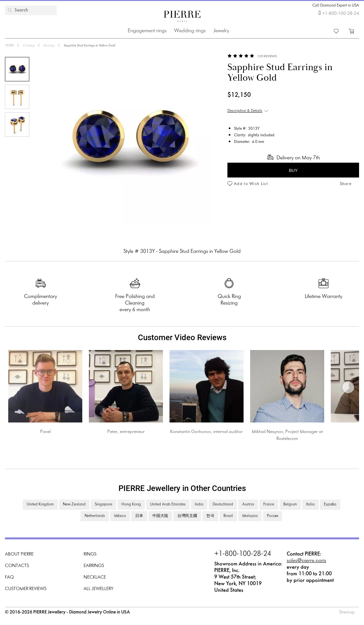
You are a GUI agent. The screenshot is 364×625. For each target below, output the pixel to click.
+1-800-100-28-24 (341, 14)
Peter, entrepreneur (126, 432)
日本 (139, 516)
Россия (273, 516)
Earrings (94, 566)
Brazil (228, 516)
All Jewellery (98, 589)
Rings (90, 554)
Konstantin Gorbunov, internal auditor (207, 432)
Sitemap (347, 612)
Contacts (17, 566)
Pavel (45, 432)
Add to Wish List (251, 184)
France (269, 504)
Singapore (104, 504)
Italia (310, 504)
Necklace (95, 577)
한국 (210, 516)
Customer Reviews (26, 589)
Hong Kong (131, 504)
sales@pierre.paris (306, 561)
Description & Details (245, 111)
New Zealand (74, 504)
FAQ (9, 577)
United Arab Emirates (168, 504)
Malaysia (250, 516)
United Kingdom (40, 504)
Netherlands (95, 516)
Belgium (290, 504)
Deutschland (223, 504)
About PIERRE (19, 554)
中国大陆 (160, 516)
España (330, 504)
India (199, 504)
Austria (248, 504)
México (120, 516)
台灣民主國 (187, 516)
